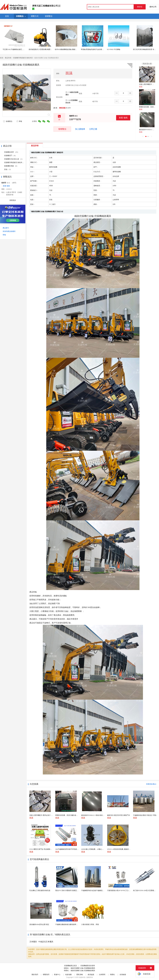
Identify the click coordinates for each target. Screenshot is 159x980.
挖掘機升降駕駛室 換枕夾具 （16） (17, 162)
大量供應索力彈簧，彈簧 (90, 924)
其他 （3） (8, 169)
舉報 (19, 121)
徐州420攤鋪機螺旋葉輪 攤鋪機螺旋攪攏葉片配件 (72, 49)
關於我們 (35, 975)
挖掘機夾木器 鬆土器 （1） (14, 159)
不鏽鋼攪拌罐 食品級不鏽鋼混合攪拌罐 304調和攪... (99, 890)
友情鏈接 (123, 975)
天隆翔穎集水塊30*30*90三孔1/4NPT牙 (121, 890)
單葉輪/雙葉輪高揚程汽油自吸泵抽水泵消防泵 (97, 49)
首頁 (2, 58)
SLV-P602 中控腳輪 (114, 49)
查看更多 (13, 200)
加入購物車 (80, 129)
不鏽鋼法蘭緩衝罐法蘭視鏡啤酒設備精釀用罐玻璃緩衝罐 (75, 924)
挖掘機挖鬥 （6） (10, 156)
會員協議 (91, 975)
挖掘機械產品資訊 (71, 966)
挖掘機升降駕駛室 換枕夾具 (23, 58)
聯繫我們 (46, 975)
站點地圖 (68, 975)
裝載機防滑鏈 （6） (11, 166)
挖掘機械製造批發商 (88, 966)
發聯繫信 (62, 129)
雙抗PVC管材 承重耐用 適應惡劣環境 (68, 890)
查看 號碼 (123, 118)
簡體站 (112, 975)
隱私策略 (80, 975)
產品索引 (6, 228)
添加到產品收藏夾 (9, 231)
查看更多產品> (151, 784)
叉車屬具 (33, 942)
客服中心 (57, 975)
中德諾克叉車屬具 (46, 942)
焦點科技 (82, 977)
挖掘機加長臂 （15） (12, 152)
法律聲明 (102, 975)
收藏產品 (8, 121)
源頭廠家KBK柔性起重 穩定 (39, 924)
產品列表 (8, 58)
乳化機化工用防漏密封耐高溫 (40, 890)
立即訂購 (93, 129)
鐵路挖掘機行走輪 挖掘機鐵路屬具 (83, 968)
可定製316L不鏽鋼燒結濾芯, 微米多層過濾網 (18, 49)
